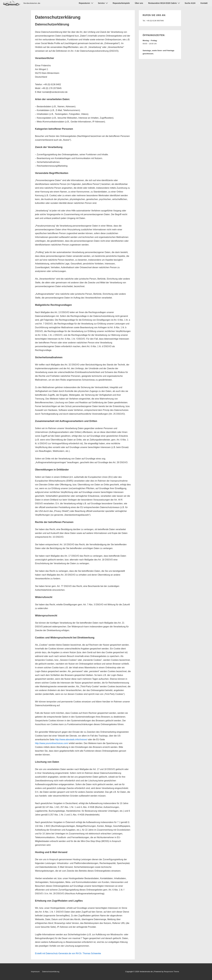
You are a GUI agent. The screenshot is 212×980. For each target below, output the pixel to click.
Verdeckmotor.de (32, 3)
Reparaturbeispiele (121, 3)
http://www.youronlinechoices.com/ (52, 743)
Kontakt (204, 3)
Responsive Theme (171, 972)
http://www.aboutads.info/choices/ (71, 739)
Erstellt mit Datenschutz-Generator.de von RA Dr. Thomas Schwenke (68, 953)
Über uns (139, 3)
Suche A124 (190, 3)
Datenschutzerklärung (51, 972)
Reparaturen (86, 3)
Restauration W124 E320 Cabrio (164, 3)
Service (103, 3)
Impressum (35, 972)
